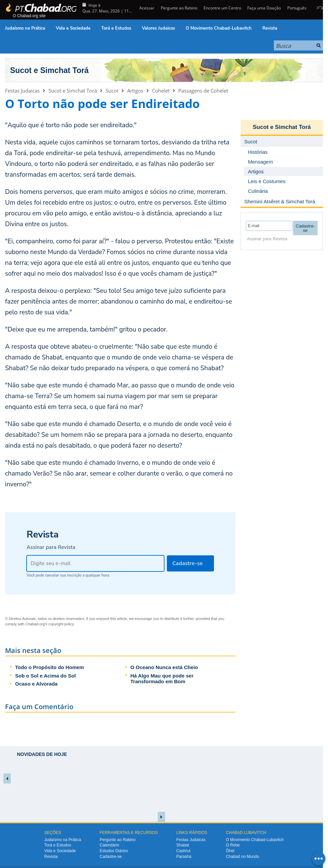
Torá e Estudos (116, 28)
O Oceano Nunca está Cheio (164, 667)
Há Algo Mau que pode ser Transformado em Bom (162, 679)
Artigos (135, 91)
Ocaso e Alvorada (36, 684)
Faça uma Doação (264, 8)
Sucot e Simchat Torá (49, 70)
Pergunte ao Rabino (179, 8)
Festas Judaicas (22, 91)
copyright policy (61, 624)
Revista (270, 28)
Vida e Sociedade (73, 28)
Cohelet (161, 91)
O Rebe (233, 845)
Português (297, 8)
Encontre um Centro (222, 8)
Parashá (184, 857)
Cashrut (183, 851)
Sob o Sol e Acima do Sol (45, 676)
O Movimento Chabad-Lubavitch (219, 28)
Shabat (183, 845)
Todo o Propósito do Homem (50, 667)
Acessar (146, 8)
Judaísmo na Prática (25, 28)
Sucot (112, 91)
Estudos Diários (114, 851)
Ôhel (230, 851)
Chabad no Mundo (242, 857)
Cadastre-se (111, 857)
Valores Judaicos (158, 28)
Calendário (109, 845)
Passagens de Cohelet (203, 91)
